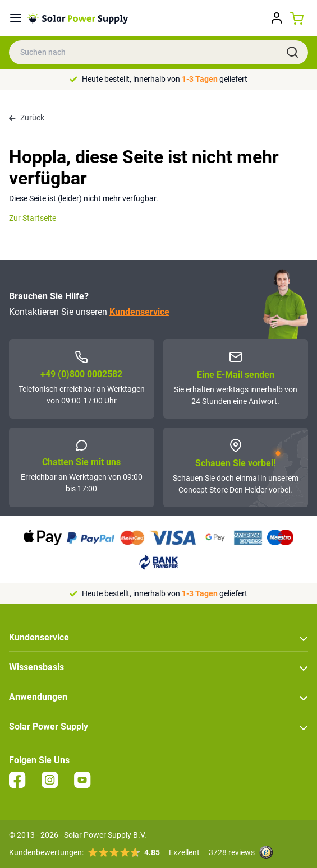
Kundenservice (139, 312)
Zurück (27, 118)
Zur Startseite (33, 218)
